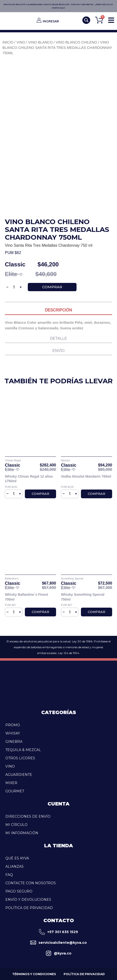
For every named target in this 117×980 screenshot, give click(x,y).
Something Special (72, 578)
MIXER (11, 783)
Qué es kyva (17, 858)
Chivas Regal (13, 460)
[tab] (58, 311)
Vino (21, 42)
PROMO (13, 725)
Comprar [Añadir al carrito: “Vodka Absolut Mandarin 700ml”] (97, 494)
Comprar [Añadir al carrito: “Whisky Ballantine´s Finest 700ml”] (40, 612)
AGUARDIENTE (19, 775)
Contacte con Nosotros (31, 883)
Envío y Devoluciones (28, 900)
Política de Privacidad (29, 908)
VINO (10, 766)
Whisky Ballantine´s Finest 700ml (26, 597)
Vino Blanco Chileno (76, 42)
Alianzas (15, 866)
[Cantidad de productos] (14, 287)
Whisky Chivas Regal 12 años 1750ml (29, 479)
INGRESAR (51, 21)
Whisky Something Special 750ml (83, 597)
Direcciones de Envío (28, 816)
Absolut (65, 460)
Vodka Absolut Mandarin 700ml (86, 476)
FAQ (9, 875)
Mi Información (22, 833)
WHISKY (13, 733)
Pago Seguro (19, 891)
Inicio (8, 42)
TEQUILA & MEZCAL (23, 750)
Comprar (52, 287)
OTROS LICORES (20, 758)
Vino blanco (41, 42)
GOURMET (15, 791)
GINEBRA (14, 742)
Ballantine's (12, 578)
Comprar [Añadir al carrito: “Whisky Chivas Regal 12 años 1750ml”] (40, 494)
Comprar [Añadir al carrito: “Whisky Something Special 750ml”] (97, 612)
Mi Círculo (16, 825)
